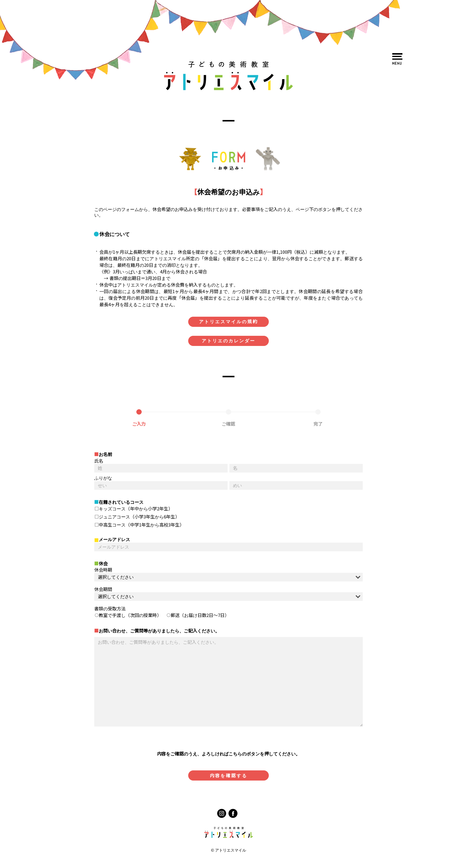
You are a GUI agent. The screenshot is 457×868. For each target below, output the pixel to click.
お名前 (105, 454)
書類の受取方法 (110, 609)
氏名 (99, 461)
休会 (103, 564)
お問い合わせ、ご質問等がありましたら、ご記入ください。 (159, 631)
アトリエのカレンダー (229, 341)
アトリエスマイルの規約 (229, 322)
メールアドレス (114, 540)
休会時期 (103, 570)
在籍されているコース (121, 502)
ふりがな (103, 478)
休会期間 (103, 589)
